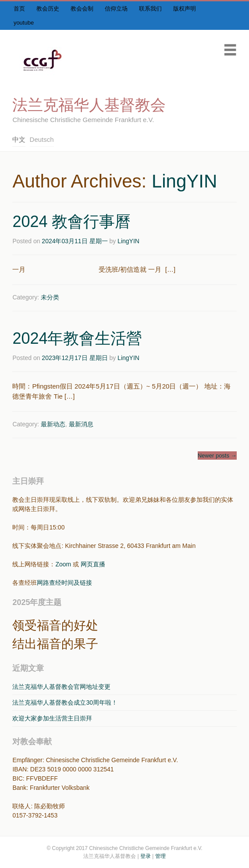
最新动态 (53, 424)
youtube (24, 23)
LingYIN (184, 181)
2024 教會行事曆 (71, 222)
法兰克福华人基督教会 (89, 105)
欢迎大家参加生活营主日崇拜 (52, 718)
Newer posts (217, 456)
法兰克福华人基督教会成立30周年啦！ (65, 702)
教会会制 (82, 9)
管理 (160, 856)
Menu (230, 50)
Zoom (63, 564)
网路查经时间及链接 (64, 583)
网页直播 (93, 564)
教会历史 (48, 9)
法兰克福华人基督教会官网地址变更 (61, 687)
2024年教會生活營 (77, 338)
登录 (146, 856)
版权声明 (185, 9)
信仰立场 (116, 9)
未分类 (50, 297)
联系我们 (150, 9)
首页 (19, 9)
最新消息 (81, 424)
